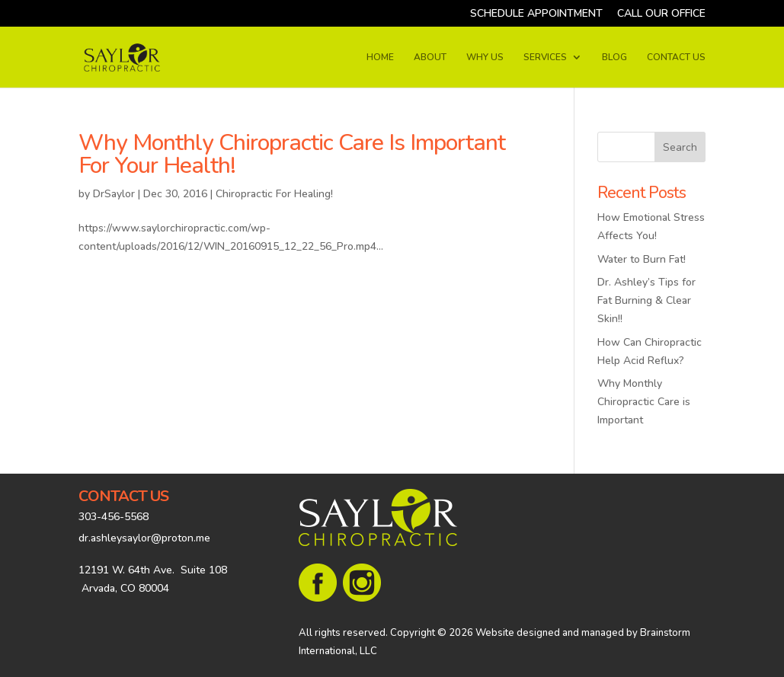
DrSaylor (114, 194)
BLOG (614, 57)
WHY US (485, 57)
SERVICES (545, 57)
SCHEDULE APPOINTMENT (536, 14)
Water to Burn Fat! (642, 259)
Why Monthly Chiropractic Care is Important (644, 402)
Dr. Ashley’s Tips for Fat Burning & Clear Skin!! (646, 300)
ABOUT (430, 57)
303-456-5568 (114, 517)
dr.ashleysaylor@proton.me (144, 538)
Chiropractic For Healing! (274, 194)
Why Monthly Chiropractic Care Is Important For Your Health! (292, 154)
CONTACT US (676, 57)
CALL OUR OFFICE (661, 14)
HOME (380, 57)
